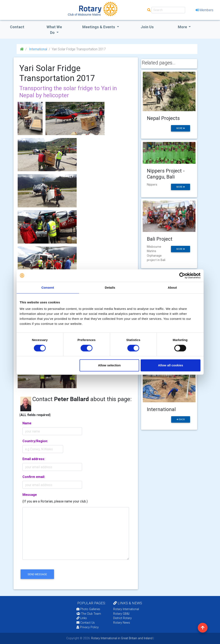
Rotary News (122, 623)
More (183, 27)
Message (30, 495)
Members (204, 10)
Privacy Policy (88, 627)
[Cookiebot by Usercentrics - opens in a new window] (182, 276)
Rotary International (126, 609)
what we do (54, 30)
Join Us (147, 27)
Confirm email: (34, 477)
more (181, 128)
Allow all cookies (171, 365)
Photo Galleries (88, 609)
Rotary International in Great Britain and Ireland (121, 638)
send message (37, 574)
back (181, 419)
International (38, 49)
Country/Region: (35, 441)
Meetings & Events (99, 27)
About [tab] (172, 288)
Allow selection (109, 365)
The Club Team (89, 614)
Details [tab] (110, 288)
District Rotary (122, 618)
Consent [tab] (48, 288)
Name (27, 423)
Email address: (34, 459)
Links (82, 618)
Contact (17, 27)
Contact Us (86, 623)
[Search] (168, 10)
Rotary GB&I (121, 614)
